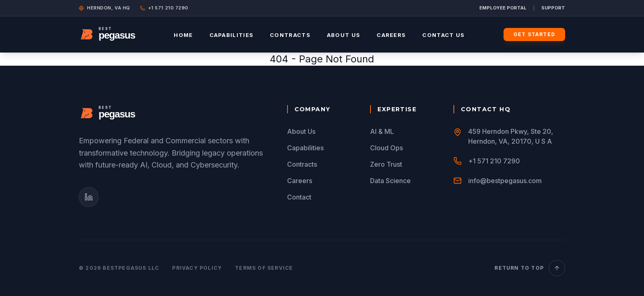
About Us (344, 35)
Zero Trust (386, 164)
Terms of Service (264, 268)
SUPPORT (553, 8)
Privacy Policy (197, 268)
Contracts (290, 35)
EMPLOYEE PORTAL (503, 8)
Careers (391, 35)
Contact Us (443, 35)
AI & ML (382, 131)
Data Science (390, 181)
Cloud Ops (386, 148)
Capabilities (232, 35)
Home (183, 35)
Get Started (534, 34)
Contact (299, 197)
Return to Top (530, 268)
